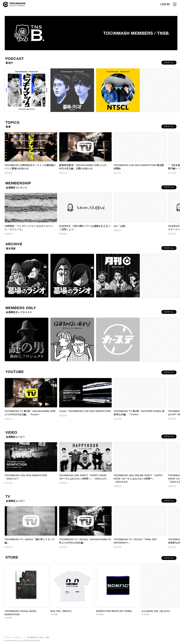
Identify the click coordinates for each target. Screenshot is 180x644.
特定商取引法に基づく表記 (38, 637)
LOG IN (165, 4)
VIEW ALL (169, 63)
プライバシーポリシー (13, 637)
